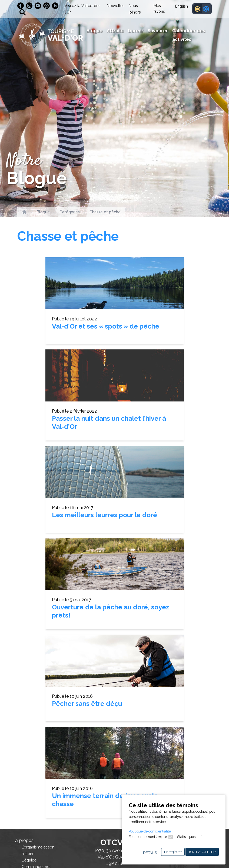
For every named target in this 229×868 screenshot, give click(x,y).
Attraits (115, 31)
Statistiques (186, 837)
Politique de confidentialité (150, 831)
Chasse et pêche (105, 212)
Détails (150, 853)
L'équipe (29, 860)
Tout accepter (202, 852)
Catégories (70, 212)
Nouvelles (116, 6)
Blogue (94, 31)
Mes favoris (159, 9)
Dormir (136, 31)
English (182, 6)
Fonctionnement (148, 837)
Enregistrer (173, 852)
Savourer (158, 31)
